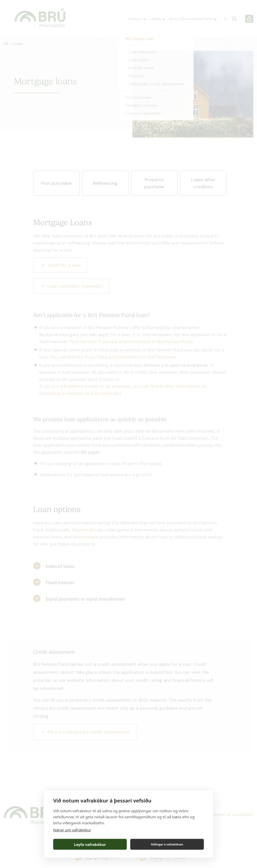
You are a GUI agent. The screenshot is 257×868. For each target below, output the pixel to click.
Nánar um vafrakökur (72, 830)
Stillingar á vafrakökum (167, 844)
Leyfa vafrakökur (90, 844)
